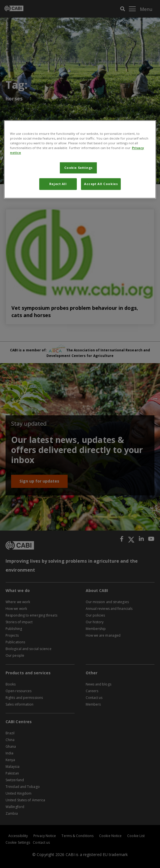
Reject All (58, 184)
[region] (80, 159)
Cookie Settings (79, 168)
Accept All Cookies (101, 184)
